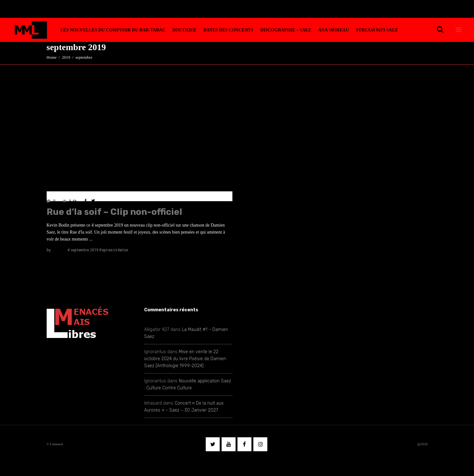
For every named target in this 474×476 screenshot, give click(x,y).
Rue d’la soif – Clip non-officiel (114, 212)
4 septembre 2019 (83, 250)
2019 (66, 57)
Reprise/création (114, 250)
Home (52, 57)
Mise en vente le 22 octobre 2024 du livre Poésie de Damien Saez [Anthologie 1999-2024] (185, 359)
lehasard (59, 250)
